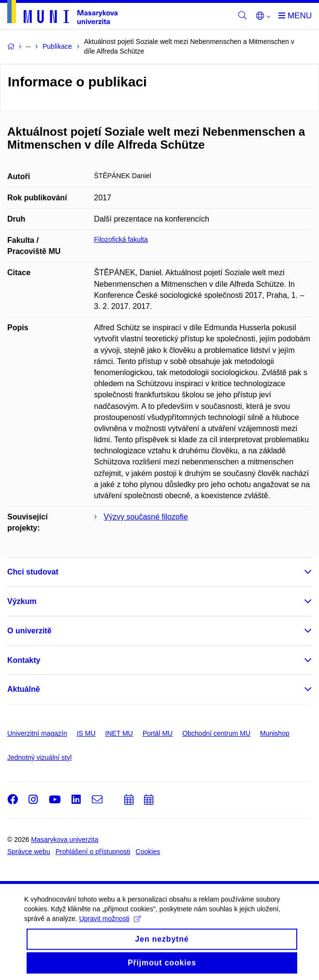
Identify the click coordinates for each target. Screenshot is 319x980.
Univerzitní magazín (37, 733)
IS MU (86, 733)
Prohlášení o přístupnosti (93, 852)
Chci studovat (33, 572)
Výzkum (22, 601)
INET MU (119, 733)
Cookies (148, 852)
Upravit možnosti (110, 925)
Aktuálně (24, 689)
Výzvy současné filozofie (146, 517)
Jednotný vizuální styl (39, 757)
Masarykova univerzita (65, 840)
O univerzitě (29, 631)
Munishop (275, 733)
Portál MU (158, 733)
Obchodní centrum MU (216, 733)
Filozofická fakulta (121, 239)
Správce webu (29, 852)
